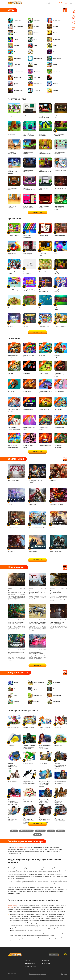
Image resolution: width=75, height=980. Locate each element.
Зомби (52, 46)
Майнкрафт (14, 20)
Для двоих (54, 52)
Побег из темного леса (61, 111)
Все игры (28, 960)
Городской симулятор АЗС (45, 386)
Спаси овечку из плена (14, 183)
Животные (34, 77)
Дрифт (13, 84)
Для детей (54, 39)
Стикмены (34, 90)
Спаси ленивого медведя (30, 147)
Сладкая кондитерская (61, 350)
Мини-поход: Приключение (61, 440)
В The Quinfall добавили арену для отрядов (57, 623)
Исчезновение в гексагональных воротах (61, 202)
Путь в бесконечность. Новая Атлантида (61, 813)
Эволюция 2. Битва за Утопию (37, 474)
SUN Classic (37, 496)
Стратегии (54, 71)
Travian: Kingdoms (16, 520)
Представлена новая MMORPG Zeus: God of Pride (16, 592)
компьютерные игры (20, 848)
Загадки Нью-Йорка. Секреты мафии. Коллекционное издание (45, 778)
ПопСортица (61, 404)
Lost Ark (16, 496)
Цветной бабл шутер (14, 284)
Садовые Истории (14, 230)
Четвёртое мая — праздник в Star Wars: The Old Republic (37, 623)
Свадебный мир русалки (61, 285)
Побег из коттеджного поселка (45, 147)
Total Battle (59, 473)
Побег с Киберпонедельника (30, 183)
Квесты (53, 689)
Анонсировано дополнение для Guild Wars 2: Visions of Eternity (37, 592)
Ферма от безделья (61, 320)
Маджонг (33, 33)
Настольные (54, 695)
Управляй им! (14, 248)
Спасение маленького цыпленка (45, 130)
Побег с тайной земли (61, 303)
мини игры (11, 908)
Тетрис (13, 39)
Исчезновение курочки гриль (14, 147)
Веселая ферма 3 (30, 722)
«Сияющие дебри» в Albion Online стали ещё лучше (16, 623)
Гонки (32, 46)
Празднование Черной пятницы (45, 111)
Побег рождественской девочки (14, 166)
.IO (51, 77)
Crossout (59, 520)
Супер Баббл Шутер (30, 284)
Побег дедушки (30, 248)
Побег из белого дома (45, 183)
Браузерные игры (30, 964)
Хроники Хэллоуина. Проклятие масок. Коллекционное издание (30, 742)
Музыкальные (15, 71)
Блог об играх (46, 964)
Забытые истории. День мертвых (30, 795)
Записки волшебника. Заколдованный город (14, 760)
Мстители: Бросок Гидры (14, 267)
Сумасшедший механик (45, 422)
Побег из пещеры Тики (45, 248)
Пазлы (52, 33)
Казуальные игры (13, 906)
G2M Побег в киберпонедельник (30, 129)
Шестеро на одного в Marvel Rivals (16, 653)
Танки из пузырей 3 (45, 302)
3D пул (61, 248)
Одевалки (34, 71)
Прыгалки (14, 52)
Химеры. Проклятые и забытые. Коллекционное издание (45, 742)
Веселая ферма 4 (14, 776)
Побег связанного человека (61, 147)
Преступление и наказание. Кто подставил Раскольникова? (61, 796)
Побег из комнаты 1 (30, 110)
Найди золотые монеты (61, 267)
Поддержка (64, 974)
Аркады (53, 90)
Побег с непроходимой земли (45, 165)
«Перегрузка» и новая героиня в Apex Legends (36, 653)
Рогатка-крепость (45, 404)
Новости (10, 589)
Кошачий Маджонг (45, 266)
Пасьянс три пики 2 (45, 320)
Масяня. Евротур (30, 758)
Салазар (30, 320)
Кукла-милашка (61, 385)
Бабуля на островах (14, 722)
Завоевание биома (30, 302)
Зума (12, 695)
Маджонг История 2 (61, 164)
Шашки (53, 26)
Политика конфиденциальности (37, 974)
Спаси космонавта (61, 230)
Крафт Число (30, 385)
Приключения (15, 90)
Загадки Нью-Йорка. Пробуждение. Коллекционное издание (45, 796)
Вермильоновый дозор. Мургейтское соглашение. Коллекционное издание (45, 815)
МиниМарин (30, 367)
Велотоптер (14, 385)
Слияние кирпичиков (45, 440)
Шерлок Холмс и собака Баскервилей (30, 777)
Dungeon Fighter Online (59, 496)
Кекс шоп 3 (61, 722)
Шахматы (34, 26)
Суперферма (61, 740)
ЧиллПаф (45, 349)
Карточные (34, 52)
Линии (13, 683)
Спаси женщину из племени (30, 165)
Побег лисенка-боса (61, 182)
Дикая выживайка (45, 367)
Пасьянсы (34, 20)
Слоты (13, 33)
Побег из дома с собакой (14, 201)
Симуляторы (54, 58)
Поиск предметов (36, 683)
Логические (14, 77)
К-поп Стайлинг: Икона (30, 440)
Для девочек (54, 20)
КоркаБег (14, 367)
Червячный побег (30, 404)
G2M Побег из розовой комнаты (30, 201)
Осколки (14, 320)
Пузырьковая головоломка (30, 230)
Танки (32, 65)
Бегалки (13, 702)
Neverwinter (16, 544)
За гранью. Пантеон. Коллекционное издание (14, 813)
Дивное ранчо (45, 758)
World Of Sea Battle (16, 473)
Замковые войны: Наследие (14, 350)
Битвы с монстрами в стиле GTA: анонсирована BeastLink (58, 592)
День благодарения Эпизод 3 (61, 129)
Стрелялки (14, 58)
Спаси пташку (14, 128)
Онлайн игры (46, 960)
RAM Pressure (37, 544)
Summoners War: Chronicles (37, 520)
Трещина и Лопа (61, 422)
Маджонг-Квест (45, 230)
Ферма (52, 65)
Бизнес (13, 689)
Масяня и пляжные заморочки (45, 722)
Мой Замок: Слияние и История (14, 404)
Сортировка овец (14, 110)
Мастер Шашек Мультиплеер (30, 267)
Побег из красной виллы (45, 201)
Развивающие (35, 58)
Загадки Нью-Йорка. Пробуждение (61, 777)
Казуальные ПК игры (31, 967)
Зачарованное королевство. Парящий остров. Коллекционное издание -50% (14, 797)
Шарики (13, 46)
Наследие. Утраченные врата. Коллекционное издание (61, 760)
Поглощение (14, 302)
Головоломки (35, 84)
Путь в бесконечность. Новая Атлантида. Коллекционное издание (30, 815)
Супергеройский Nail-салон (30, 422)
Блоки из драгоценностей (45, 285)
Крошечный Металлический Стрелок (61, 369)
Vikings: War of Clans (59, 544)
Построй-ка (14, 740)
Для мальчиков (16, 26)
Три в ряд (14, 65)
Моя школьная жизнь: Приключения (14, 422)
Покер (32, 39)
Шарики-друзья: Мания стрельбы (14, 440)
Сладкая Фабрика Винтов (30, 350)
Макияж (53, 84)
